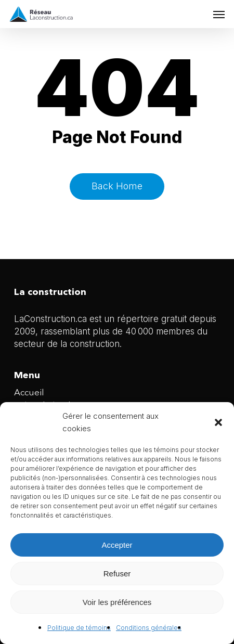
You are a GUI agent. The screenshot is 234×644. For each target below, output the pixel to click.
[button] (218, 422)
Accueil (29, 393)
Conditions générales (149, 628)
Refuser (117, 574)
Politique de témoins (79, 628)
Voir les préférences (117, 602)
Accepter (117, 545)
